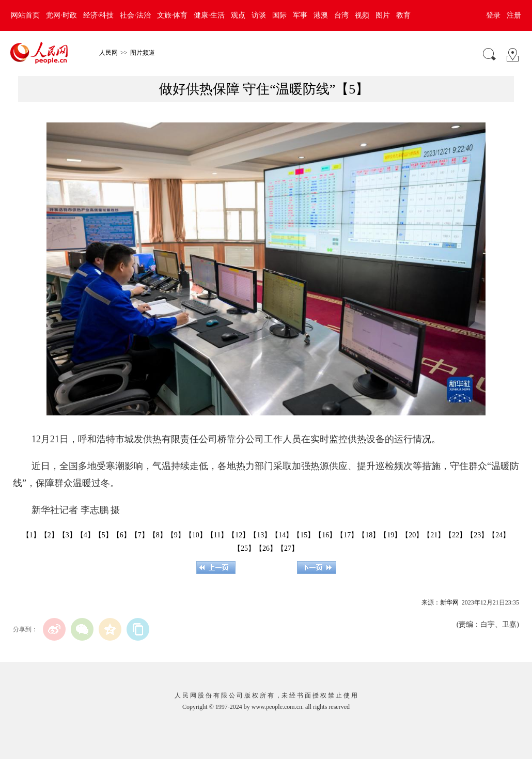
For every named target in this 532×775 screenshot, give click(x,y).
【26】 (266, 548)
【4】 (85, 535)
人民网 (108, 53)
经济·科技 (99, 15)
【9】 (176, 535)
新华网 (449, 602)
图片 (383, 15)
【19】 (390, 535)
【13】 (260, 535)
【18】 (369, 535)
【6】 (122, 535)
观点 (238, 15)
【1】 (31, 535)
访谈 (259, 15)
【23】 (477, 535)
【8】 (158, 535)
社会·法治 (135, 15)
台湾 (341, 15)
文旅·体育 (173, 15)
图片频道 (143, 53)
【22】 (456, 535)
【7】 (140, 535)
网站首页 (25, 15)
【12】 (239, 535)
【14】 (282, 535)
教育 (403, 15)
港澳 (321, 15)
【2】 (49, 535)
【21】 (434, 535)
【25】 (244, 548)
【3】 (67, 535)
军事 (300, 15)
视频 (362, 15)
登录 (493, 15)
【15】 (304, 535)
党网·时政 (61, 15)
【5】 (104, 535)
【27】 (288, 548)
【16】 (325, 535)
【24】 (499, 535)
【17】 (347, 535)
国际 (279, 15)
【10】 (196, 535)
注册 (514, 15)
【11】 (217, 535)
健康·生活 (209, 15)
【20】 (412, 535)
